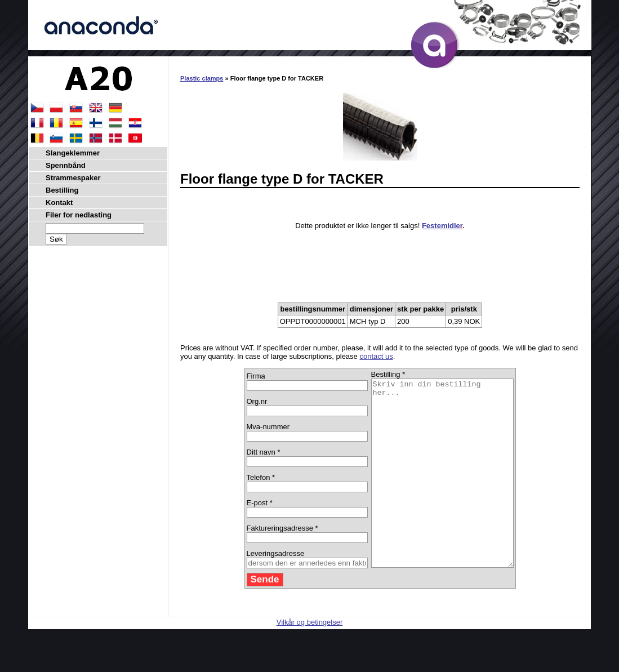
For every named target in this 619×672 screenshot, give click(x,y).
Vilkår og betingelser (310, 659)
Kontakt (59, 203)
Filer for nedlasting (79, 215)
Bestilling (62, 190)
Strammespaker (73, 178)
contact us (376, 356)
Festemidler (442, 226)
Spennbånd (66, 165)
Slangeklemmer (73, 153)
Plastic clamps (202, 78)
